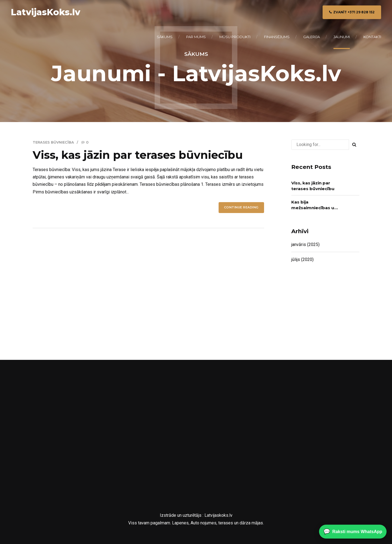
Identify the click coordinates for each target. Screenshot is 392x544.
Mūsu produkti (235, 37)
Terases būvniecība (53, 142)
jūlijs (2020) (302, 259)
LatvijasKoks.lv (46, 12)
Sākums (165, 37)
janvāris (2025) (305, 244)
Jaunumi (342, 37)
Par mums (196, 37)
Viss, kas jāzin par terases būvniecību (138, 155)
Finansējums (277, 37)
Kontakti (372, 37)
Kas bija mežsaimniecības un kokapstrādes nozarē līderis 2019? (314, 205)
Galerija (312, 37)
